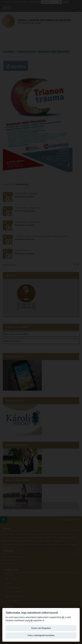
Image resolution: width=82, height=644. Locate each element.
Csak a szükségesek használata (41, 635)
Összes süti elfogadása (41, 628)
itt (63, 617)
